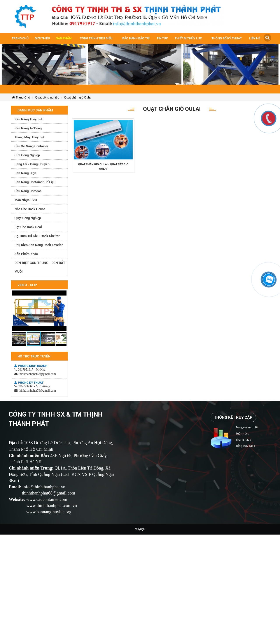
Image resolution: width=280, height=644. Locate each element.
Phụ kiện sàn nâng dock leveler (38, 245)
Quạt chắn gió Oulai (78, 97)
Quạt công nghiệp (47, 97)
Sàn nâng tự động (28, 128)
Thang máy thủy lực (30, 137)
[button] (63, 294)
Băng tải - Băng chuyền (32, 164)
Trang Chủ (21, 97)
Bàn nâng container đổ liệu (35, 182)
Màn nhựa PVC (26, 200)
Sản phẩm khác (26, 254)
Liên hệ (255, 38)
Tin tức (162, 38)
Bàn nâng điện (25, 173)
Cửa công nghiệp (27, 155)
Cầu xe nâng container (31, 146)
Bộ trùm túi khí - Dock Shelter (37, 236)
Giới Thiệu (42, 38)
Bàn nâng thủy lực (29, 119)
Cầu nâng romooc (28, 191)
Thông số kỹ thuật (227, 38)
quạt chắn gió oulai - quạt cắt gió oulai (103, 166)
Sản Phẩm (64, 38)
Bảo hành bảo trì (136, 38)
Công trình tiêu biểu (96, 38)
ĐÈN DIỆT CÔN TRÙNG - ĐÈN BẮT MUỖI (40, 267)
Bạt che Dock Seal (28, 227)
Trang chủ (20, 38)
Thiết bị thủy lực (188, 38)
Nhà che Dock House (30, 209)
